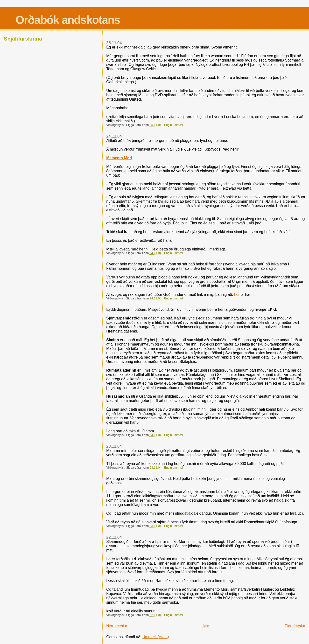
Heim (206, 626)
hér (237, 294)
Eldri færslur (295, 626)
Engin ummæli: (175, 125)
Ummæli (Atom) (156, 637)
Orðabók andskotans (68, 20)
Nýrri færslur (117, 626)
